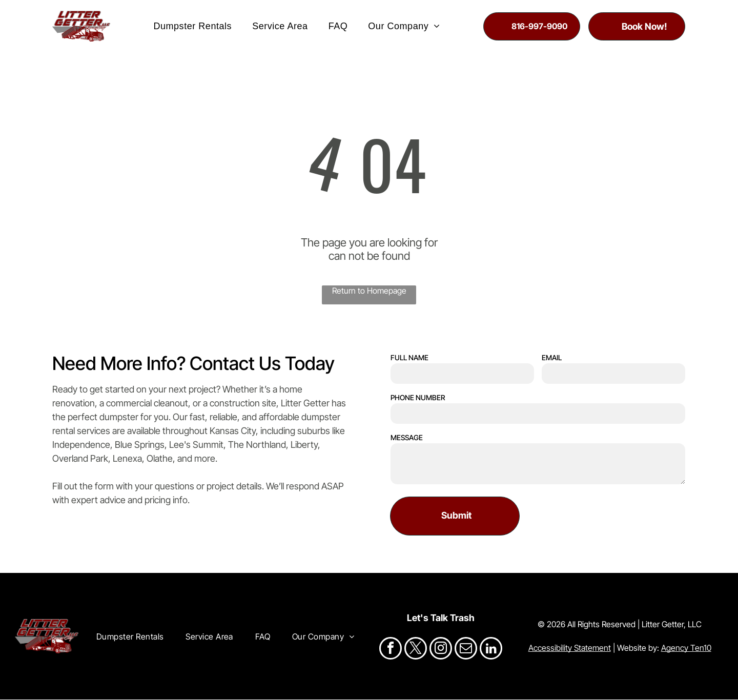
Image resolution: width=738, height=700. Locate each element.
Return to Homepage (369, 291)
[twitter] (416, 650)
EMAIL (552, 357)
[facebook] (391, 650)
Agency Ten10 (686, 648)
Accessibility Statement (570, 648)
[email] (466, 650)
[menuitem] (192, 26)
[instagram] (441, 650)
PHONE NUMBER (418, 397)
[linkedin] (491, 650)
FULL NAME (409, 357)
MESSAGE (407, 437)
